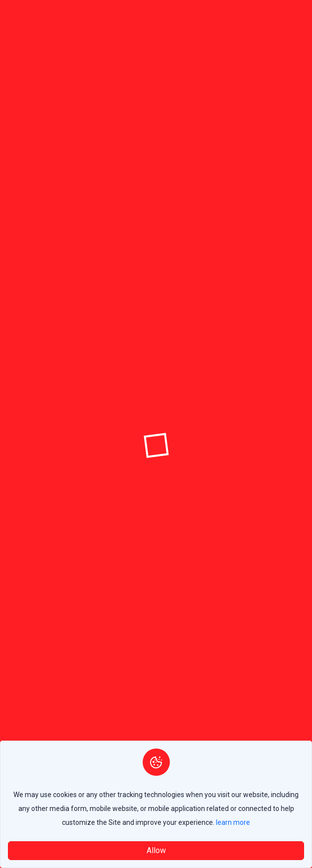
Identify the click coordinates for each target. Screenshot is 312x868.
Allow (156, 850)
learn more (233, 822)
